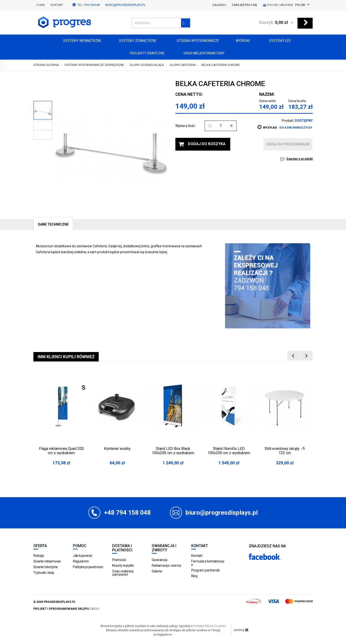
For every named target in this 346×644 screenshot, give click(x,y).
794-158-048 (92, 5)
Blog (195, 576)
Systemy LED (276, 41)
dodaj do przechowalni (288, 144)
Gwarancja (160, 560)
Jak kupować (83, 556)
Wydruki (240, 41)
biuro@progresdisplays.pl (125, 5)
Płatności (119, 560)
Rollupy (39, 556)
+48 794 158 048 (127, 513)
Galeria (157, 571)
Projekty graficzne (143, 54)
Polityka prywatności (88, 567)
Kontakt (57, 5)
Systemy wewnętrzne (78, 41)
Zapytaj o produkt (299, 159)
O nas (41, 5)
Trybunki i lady (44, 573)
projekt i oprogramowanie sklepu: (66, 609)
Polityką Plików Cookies (210, 626)
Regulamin (81, 561)
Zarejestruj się (244, 5)
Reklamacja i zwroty (166, 566)
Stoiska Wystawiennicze (194, 41)
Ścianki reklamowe (47, 561)
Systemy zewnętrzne (135, 41)
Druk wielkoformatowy (200, 54)
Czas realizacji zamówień (123, 573)
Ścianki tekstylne (46, 567)
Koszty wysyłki (123, 566)
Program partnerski (206, 570)
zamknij (241, 630)
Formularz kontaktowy (208, 563)
